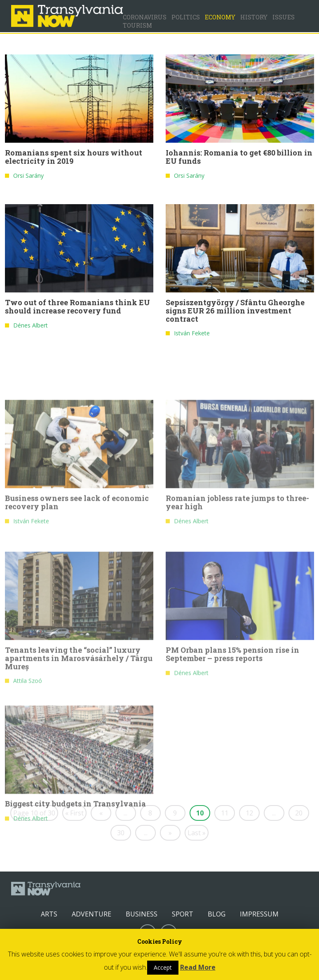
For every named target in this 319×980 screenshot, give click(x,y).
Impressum (259, 914)
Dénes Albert (30, 325)
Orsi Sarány (28, 176)
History (254, 17)
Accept (163, 967)
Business (142, 914)
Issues (284, 17)
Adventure (91, 914)
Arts (49, 914)
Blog (217, 914)
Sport (183, 914)
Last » (197, 833)
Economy (220, 17)
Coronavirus (145, 17)
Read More (198, 967)
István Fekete (192, 333)
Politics (186, 17)
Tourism (137, 25)
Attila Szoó (28, 794)
